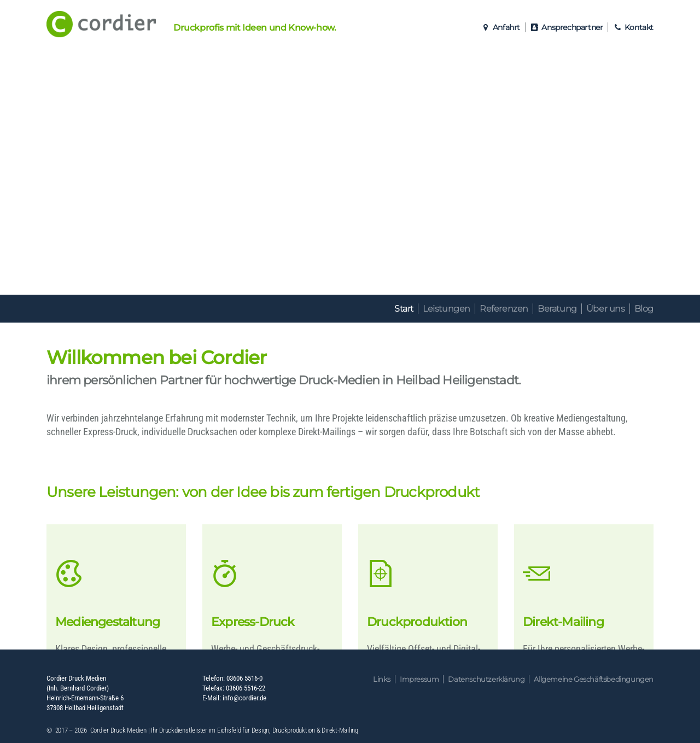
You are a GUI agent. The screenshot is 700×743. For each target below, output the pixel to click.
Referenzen (504, 309)
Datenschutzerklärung (486, 679)
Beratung (557, 309)
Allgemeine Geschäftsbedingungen (594, 679)
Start (404, 309)
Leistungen (447, 309)
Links (382, 679)
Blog (644, 309)
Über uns (606, 309)
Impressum (419, 679)
